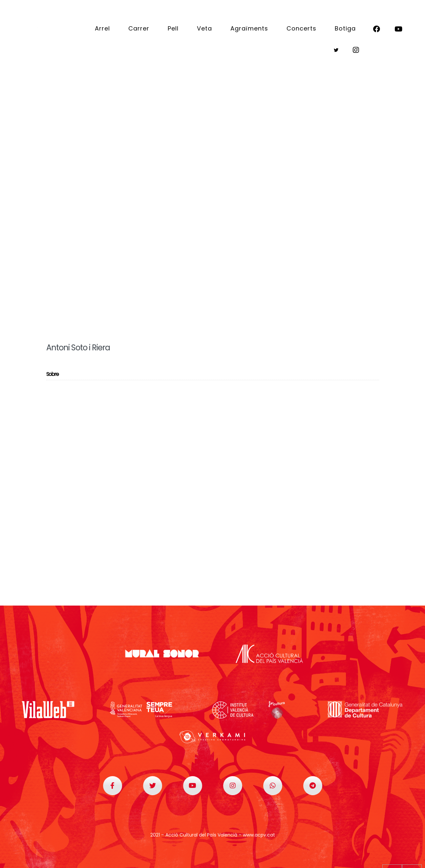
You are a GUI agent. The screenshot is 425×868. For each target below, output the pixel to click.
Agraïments (249, 28)
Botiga (345, 28)
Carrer (139, 28)
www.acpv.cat (259, 835)
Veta (204, 28)
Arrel (102, 28)
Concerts (301, 28)
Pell (173, 28)
